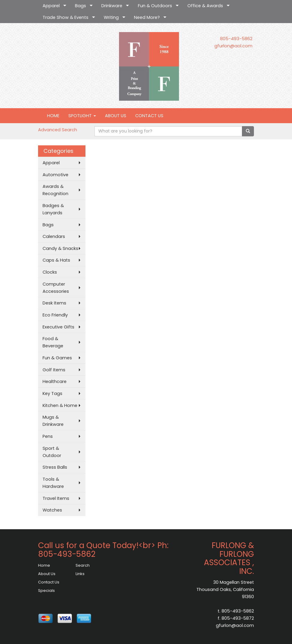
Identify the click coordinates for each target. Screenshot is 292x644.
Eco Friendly (55, 315)
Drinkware (112, 6)
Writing (111, 17)
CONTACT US (149, 116)
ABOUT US (116, 116)
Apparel (51, 6)
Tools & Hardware (53, 483)
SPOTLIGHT (82, 116)
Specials (46, 591)
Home (44, 565)
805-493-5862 (236, 39)
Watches (52, 510)
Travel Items (56, 498)
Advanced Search (58, 130)
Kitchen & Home (60, 405)
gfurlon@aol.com (233, 46)
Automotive (55, 175)
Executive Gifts (58, 327)
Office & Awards (205, 6)
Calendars (54, 236)
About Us (47, 574)
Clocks (50, 272)
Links (80, 574)
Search (83, 565)
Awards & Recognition (55, 190)
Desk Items (54, 303)
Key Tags (52, 393)
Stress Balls (55, 467)
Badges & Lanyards (53, 209)
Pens (48, 436)
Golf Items (54, 370)
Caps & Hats (56, 260)
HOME (53, 116)
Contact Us (49, 582)
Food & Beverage (53, 342)
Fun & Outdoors (155, 6)
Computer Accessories (56, 288)
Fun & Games (57, 358)
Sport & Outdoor (52, 452)
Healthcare (55, 381)
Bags (80, 6)
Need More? (147, 17)
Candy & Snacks (60, 248)
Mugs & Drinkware (53, 421)
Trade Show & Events (66, 17)
